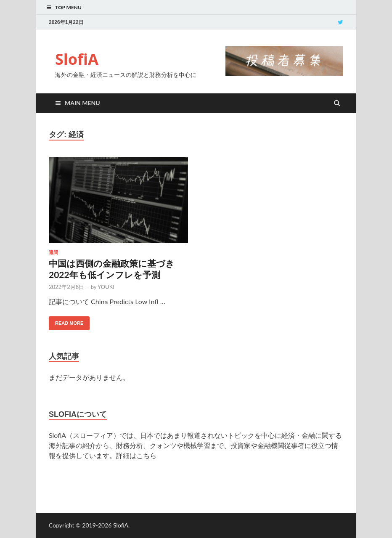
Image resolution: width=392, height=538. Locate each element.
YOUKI (106, 287)
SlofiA (77, 59)
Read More (69, 323)
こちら (146, 455)
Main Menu (82, 103)
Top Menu (68, 7)
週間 (53, 252)
